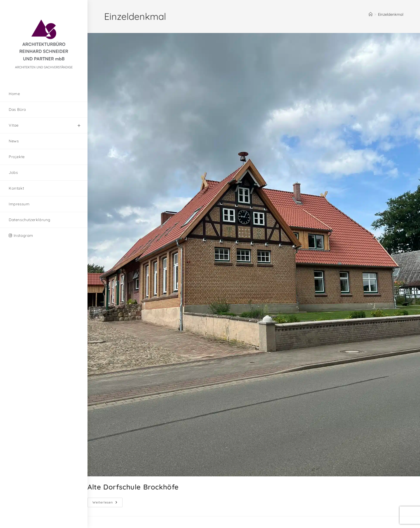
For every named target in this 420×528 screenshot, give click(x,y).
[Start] (371, 14)
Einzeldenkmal (391, 14)
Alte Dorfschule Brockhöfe (133, 487)
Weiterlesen (107, 501)
